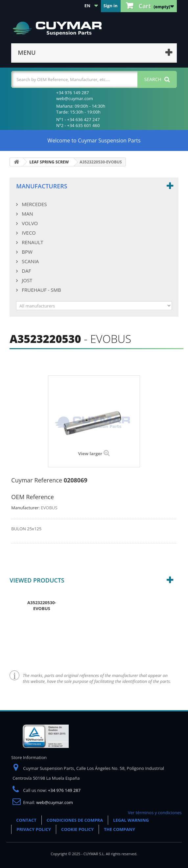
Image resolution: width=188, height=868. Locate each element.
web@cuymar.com (55, 802)
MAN (27, 214)
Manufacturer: (25, 508)
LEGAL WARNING (131, 820)
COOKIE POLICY (77, 829)
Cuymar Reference (37, 480)
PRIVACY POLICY (34, 829)
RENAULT (32, 242)
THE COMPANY (119, 829)
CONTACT (26, 820)
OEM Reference (32, 497)
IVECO (28, 233)
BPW (26, 252)
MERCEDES (34, 204)
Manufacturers (42, 186)
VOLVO (29, 223)
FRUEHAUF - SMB (41, 290)
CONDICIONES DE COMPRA (75, 820)
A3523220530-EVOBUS (42, 605)
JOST (26, 280)
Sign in (111, 6)
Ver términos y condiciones (155, 813)
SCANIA (30, 261)
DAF (26, 271)
